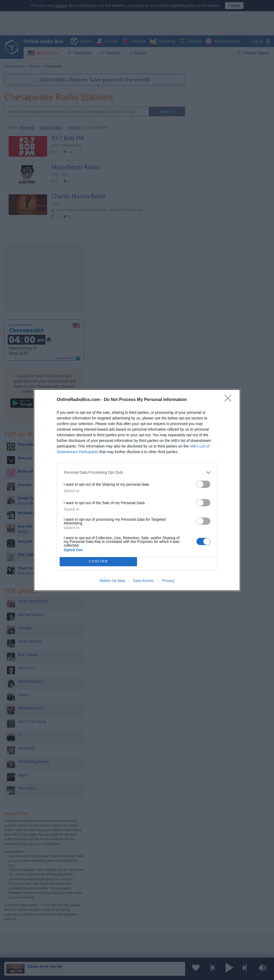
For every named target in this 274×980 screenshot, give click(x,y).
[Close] (230, 400)
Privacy (168, 581)
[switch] (203, 484)
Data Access (143, 581)
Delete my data (112, 581)
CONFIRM (98, 562)
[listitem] (137, 472)
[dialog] (137, 490)
